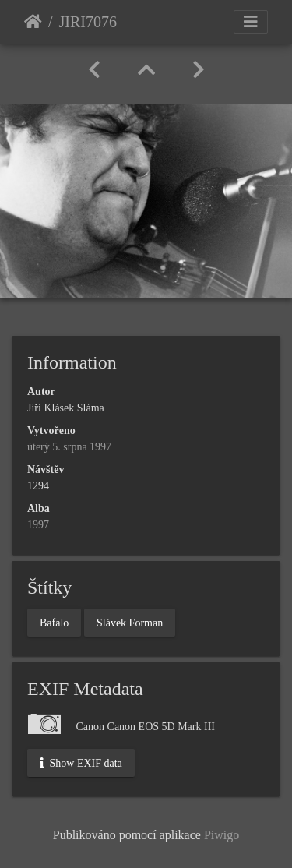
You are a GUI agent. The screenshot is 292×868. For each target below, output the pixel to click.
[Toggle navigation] (251, 22)
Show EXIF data (81, 763)
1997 (38, 525)
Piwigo (222, 835)
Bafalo (54, 622)
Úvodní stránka (33, 22)
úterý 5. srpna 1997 (69, 447)
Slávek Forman (130, 622)
